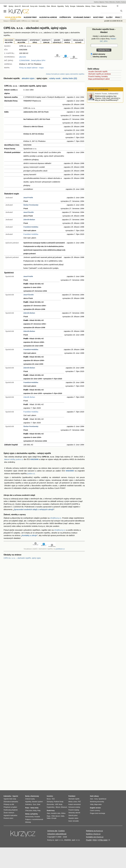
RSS (95, 840)
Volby (92, 804)
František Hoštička (31, 227)
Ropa (49, 816)
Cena (96, 799)
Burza (49, 799)
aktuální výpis (28, 78)
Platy (39, 811)
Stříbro (63, 813)
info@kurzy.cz (56, 518)
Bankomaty (35, 796)
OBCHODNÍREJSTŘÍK (9, 41)
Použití (89, 840)
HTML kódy (103, 840)
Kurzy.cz (6, 21)
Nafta (63, 816)
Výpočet (15, 796)
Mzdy (35, 811)
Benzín (58, 816)
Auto (91, 799)
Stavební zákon (73, 818)
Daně (70, 821)
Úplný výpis (35, 21)
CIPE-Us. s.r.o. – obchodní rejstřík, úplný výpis (22, 558)
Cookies (61, 831)
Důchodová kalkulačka (11, 802)
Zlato (48, 6)
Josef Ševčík (28, 212)
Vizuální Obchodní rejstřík (98, 72)
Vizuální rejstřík (13, 17)
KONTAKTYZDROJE (46, 41)
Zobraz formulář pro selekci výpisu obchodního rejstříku (65, 74)
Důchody (28, 822)
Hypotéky (61, 6)
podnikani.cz (60, 549)
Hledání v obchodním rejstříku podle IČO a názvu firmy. (104, 39)
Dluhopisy (50, 802)
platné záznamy (98, 54)
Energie (73, 6)
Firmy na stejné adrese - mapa (31, 68)
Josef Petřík (28, 198)
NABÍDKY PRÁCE (67, 41)
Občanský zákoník (74, 813)
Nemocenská (29, 817)
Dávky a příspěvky (31, 814)
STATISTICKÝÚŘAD (35, 41)
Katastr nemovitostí (75, 804)
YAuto (107, 2)
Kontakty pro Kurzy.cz (95, 837)
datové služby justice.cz (14, 459)
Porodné (37, 817)
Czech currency (95, 811)
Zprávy (11, 6)
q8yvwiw (23, 57)
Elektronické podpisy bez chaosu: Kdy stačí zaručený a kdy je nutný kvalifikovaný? (108, 98)
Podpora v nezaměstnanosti (34, 819)
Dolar (39, 804)
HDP (57, 804)
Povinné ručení (8, 818)
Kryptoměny (51, 807)
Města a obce (73, 802)
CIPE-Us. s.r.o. (26, 21)
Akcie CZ (18, 6)
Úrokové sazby (30, 799)
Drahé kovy (51, 811)
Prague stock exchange (97, 813)
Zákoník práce (73, 815)
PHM (53, 816)
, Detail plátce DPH (32, 60)
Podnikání (72, 796)
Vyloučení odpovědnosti (57, 834)
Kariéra (96, 2)
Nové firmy (98, 17)
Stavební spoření (37, 802)
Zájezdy (102, 2)
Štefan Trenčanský (31, 205)
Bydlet (118, 2)
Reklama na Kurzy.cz (94, 831)
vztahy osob (55, 78)
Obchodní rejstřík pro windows (99, 74)
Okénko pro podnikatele (98, 89)
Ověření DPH (65, 17)
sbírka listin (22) (70, 78)
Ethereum (64, 807)
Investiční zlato (55, 813)
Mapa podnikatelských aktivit (99, 79)
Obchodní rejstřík (15, 21)
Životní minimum (9, 813)
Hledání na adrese (48, 17)
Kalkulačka (80, 6)
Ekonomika (50, 804)
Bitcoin (54, 6)
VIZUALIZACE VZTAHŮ (78, 41)
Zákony (88, 6)
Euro (34, 804)
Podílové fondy (58, 802)
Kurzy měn (34, 6)
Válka (98, 6)
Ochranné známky (82, 17)
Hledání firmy (30, 17)
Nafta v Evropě (52, 818)
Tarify (67, 6)
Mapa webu (98, 804)
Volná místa (34, 808)
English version (95, 808)
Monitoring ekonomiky (97, 802)
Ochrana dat (52, 831)
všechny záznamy (99, 57)
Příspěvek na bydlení (10, 807)
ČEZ (53, 799)
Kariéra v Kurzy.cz (93, 834)
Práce (94, 6)
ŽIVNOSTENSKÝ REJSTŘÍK (21, 41)
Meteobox (112, 2)
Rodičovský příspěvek (11, 810)
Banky (27, 796)
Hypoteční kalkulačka (10, 815)
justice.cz (31, 473)
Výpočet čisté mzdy (10, 799)
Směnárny (28, 804)
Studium (124, 2)
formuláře (76, 821)
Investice (50, 796)
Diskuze (104, 6)
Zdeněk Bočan (29, 220)
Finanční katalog (74, 810)
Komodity (42, 6)
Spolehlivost (102, 799)
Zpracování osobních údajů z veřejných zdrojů (34, 509)
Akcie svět (25, 6)
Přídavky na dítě (9, 804)
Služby (109, 17)
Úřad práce (29, 811)
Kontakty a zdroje (29, 535)
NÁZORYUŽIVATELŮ (57, 41)
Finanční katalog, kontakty (98, 76)
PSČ (79, 802)
